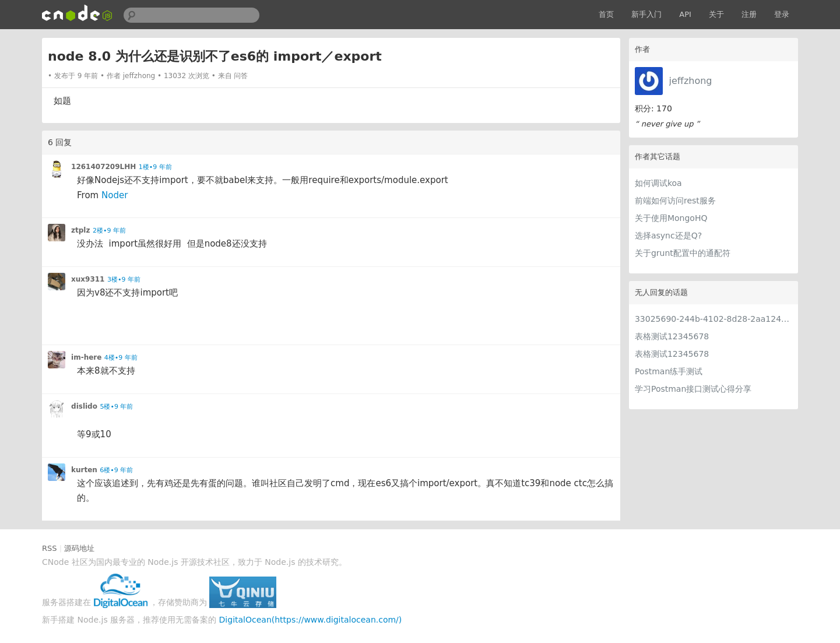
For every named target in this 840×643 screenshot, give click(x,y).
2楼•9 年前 (109, 231)
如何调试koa (658, 183)
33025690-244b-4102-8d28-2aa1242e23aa (714, 319)
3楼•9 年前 (124, 280)
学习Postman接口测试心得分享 (693, 389)
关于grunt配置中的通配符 (683, 253)
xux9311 (88, 279)
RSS (50, 548)
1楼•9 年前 (155, 167)
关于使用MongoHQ (671, 218)
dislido (84, 406)
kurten (84, 470)
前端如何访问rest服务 (675, 201)
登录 (782, 14)
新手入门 (646, 14)
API (685, 14)
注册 (749, 14)
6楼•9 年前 (116, 470)
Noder (115, 195)
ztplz (80, 230)
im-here (86, 357)
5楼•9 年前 (116, 407)
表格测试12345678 (672, 336)
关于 (716, 14)
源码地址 (79, 548)
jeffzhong (691, 81)
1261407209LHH (103, 167)
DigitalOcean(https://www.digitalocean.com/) (311, 620)
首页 (606, 14)
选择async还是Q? (668, 236)
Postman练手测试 (669, 371)
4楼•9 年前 (121, 358)
